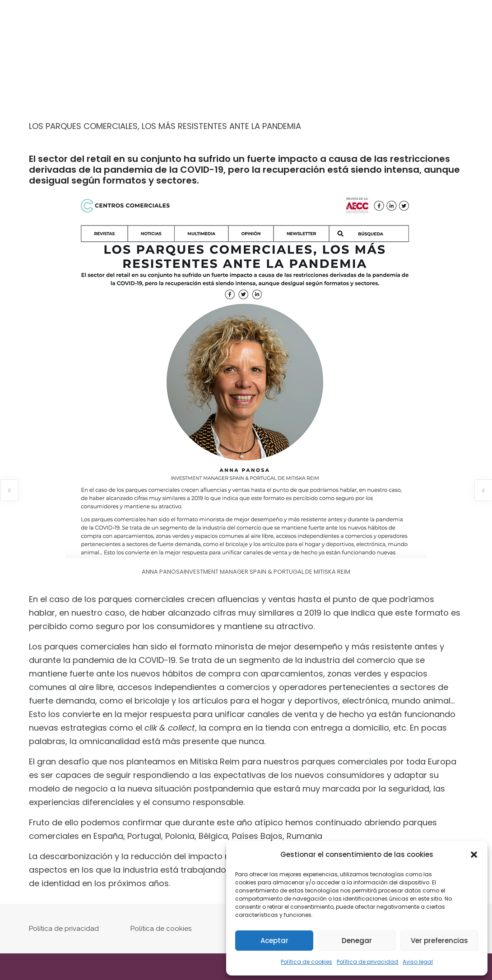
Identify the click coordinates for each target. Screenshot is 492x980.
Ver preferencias (439, 941)
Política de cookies (306, 962)
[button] (474, 855)
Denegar (357, 941)
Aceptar (274, 941)
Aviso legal (418, 962)
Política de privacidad (367, 962)
